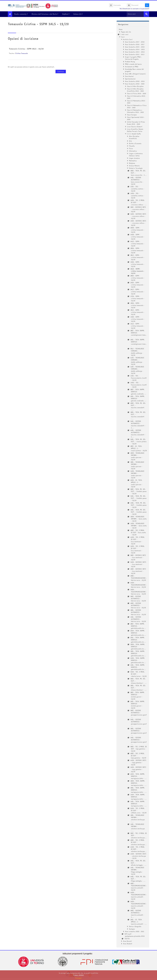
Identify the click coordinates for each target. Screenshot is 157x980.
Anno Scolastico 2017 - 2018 (135, 42)
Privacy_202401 (78, 975)
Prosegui (78, 978)
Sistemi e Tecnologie (136, 168)
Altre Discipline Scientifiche (134, 137)
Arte (130, 141)
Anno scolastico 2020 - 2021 (135, 931)
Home (121, 29)
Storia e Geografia (135, 926)
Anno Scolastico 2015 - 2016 (135, 47)
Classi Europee (132, 115)
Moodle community (23, 14)
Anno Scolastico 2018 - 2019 (135, 81)
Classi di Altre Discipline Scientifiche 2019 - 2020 (135, 90)
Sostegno (132, 929)
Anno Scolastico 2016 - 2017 (135, 44)
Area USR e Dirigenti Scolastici (135, 74)
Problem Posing (130, 61)
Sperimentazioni (130, 79)
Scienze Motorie (134, 165)
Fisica (131, 148)
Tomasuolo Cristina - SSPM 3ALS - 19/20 (26, 49)
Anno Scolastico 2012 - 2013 (135, 54)
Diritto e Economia (135, 143)
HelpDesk (67, 14)
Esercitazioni (129, 76)
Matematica (133, 160)
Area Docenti (127, 941)
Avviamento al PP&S (132, 66)
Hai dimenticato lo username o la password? (134, 9)
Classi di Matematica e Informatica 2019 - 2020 (135, 111)
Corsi (123, 37)
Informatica (133, 151)
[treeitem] (133, 486)
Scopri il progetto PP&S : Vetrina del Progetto (133, 58)
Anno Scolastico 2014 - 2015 (135, 49)
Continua (61, 71)
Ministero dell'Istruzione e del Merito (47, 14)
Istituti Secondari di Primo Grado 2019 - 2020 (136, 123)
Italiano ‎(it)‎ (80, 14)
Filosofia (132, 146)
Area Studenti (128, 943)
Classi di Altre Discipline (135, 86)
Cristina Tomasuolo (22, 53)
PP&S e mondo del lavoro (133, 64)
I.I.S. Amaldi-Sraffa (134, 134)
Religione (132, 163)
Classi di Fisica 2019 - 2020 (137, 93)
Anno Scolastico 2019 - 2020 (135, 84)
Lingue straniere (134, 158)
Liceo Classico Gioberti (135, 126)
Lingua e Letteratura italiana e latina (136, 154)
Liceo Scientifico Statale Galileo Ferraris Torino (135, 130)
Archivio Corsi (128, 39)
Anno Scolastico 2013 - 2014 (135, 52)
